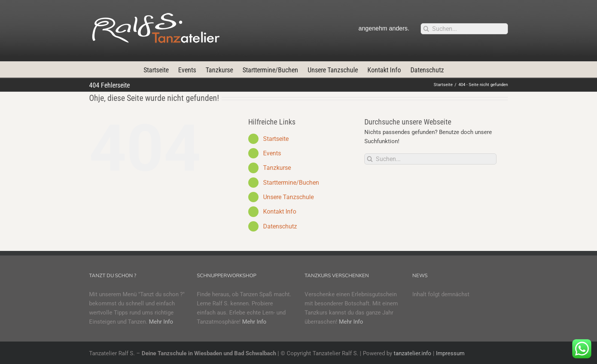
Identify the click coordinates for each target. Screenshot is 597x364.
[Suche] (426, 29)
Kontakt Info (280, 212)
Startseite (276, 139)
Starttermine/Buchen (291, 183)
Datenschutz (280, 226)
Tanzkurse (277, 168)
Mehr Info (161, 322)
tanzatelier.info (413, 353)
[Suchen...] (464, 29)
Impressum (450, 353)
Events (272, 153)
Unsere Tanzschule (288, 197)
